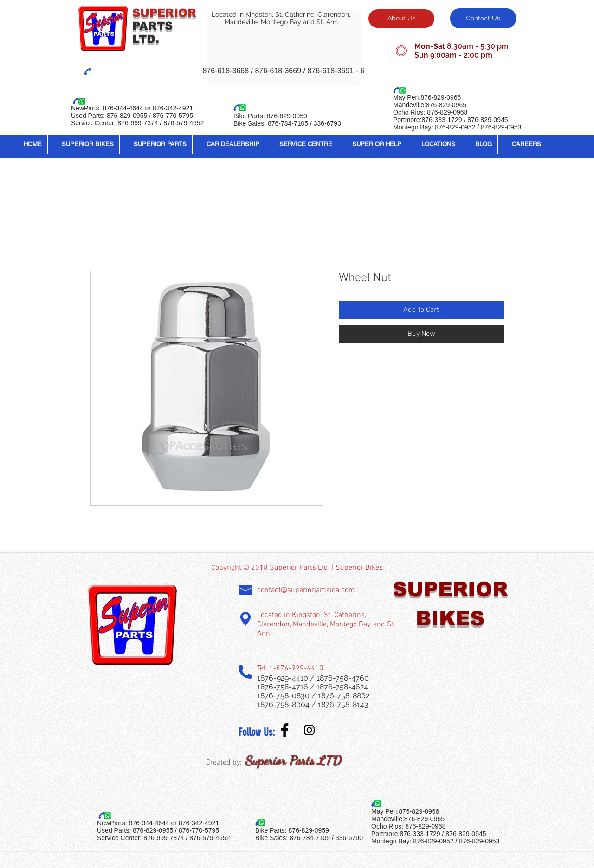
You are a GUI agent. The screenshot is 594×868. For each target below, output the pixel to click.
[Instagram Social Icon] (309, 730)
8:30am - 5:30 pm (478, 46)
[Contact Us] (483, 18)
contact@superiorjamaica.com (306, 590)
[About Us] (401, 19)
